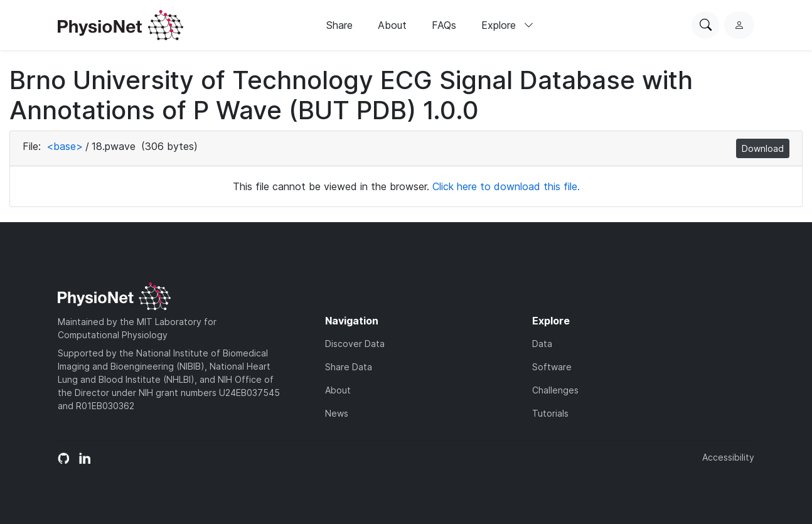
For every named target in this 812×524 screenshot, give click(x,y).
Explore (508, 25)
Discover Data (355, 344)
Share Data (349, 367)
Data (542, 344)
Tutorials (550, 413)
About (392, 25)
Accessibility (728, 457)
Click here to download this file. (506, 186)
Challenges (555, 390)
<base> (65, 146)
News (337, 413)
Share (339, 25)
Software (552, 367)
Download (763, 148)
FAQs (444, 25)
